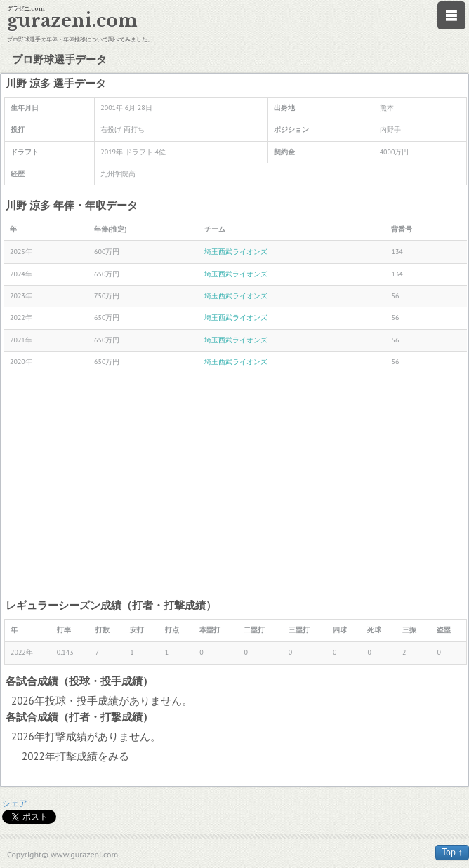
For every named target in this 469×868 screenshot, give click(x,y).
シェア (15, 803)
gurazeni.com (72, 21)
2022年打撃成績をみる (75, 756)
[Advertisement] (236, 485)
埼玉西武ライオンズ (236, 252)
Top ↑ (452, 852)
